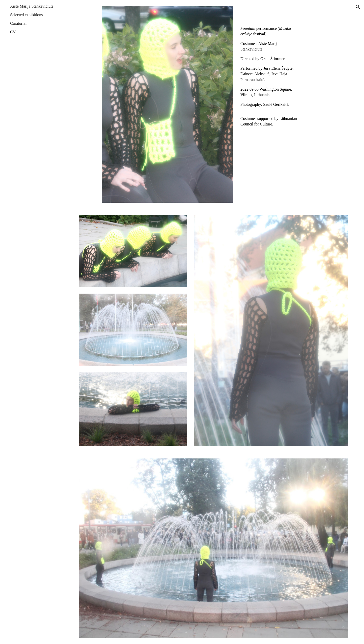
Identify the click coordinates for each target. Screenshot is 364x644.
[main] (271, 68)
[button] (358, 7)
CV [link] (13, 32)
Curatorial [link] (18, 23)
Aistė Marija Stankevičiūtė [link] (32, 6)
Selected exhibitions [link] (26, 15)
